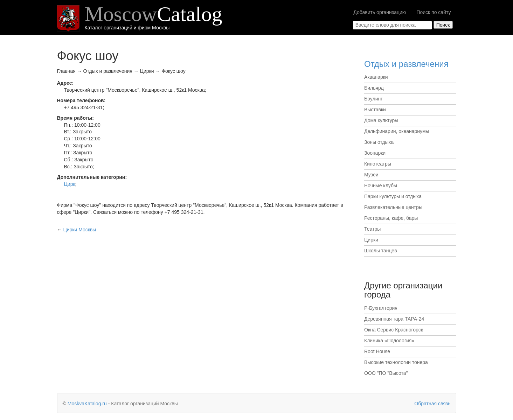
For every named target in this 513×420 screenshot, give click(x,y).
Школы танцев (381, 251)
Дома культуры (381, 120)
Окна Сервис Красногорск (394, 330)
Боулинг (373, 99)
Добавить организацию (380, 12)
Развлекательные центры (393, 207)
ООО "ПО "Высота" (386, 373)
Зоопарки (375, 153)
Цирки (371, 240)
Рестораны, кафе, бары (391, 218)
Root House (377, 351)
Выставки (375, 110)
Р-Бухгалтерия (381, 308)
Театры (372, 229)
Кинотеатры (378, 164)
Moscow (154, 14)
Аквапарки (376, 77)
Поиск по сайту (434, 12)
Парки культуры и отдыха (393, 196)
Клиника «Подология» (389, 341)
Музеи (371, 175)
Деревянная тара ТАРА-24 (394, 319)
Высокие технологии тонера (396, 362)
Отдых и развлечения (406, 64)
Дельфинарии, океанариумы (397, 131)
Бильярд (374, 88)
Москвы (79, 230)
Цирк (70, 184)
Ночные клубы (381, 185)
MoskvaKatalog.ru (87, 404)
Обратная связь (432, 404)
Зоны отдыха (379, 142)
